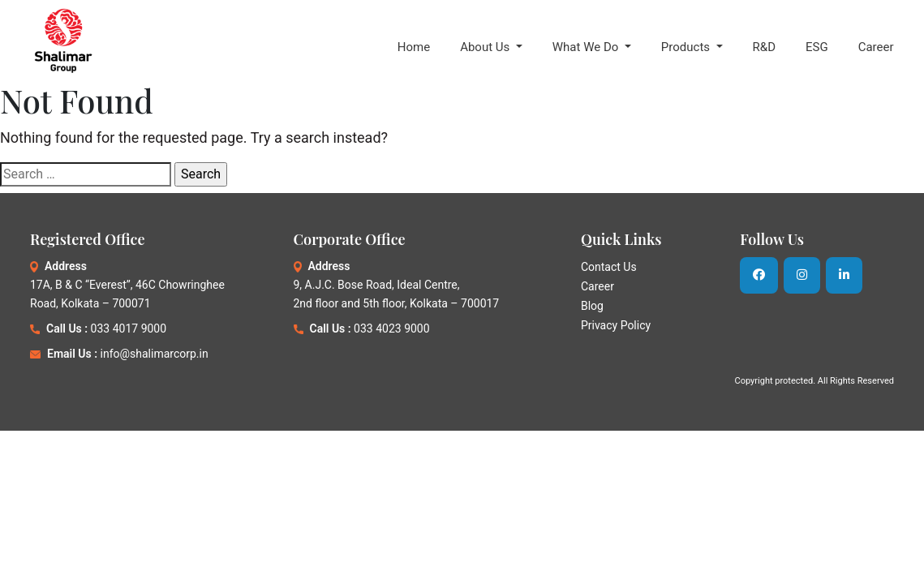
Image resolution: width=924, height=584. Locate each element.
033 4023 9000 (392, 328)
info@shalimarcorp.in (155, 354)
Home (414, 47)
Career (876, 47)
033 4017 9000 (129, 328)
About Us (486, 47)
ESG (817, 47)
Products (687, 47)
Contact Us (609, 267)
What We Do (587, 47)
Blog (592, 306)
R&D (764, 47)
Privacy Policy (616, 325)
